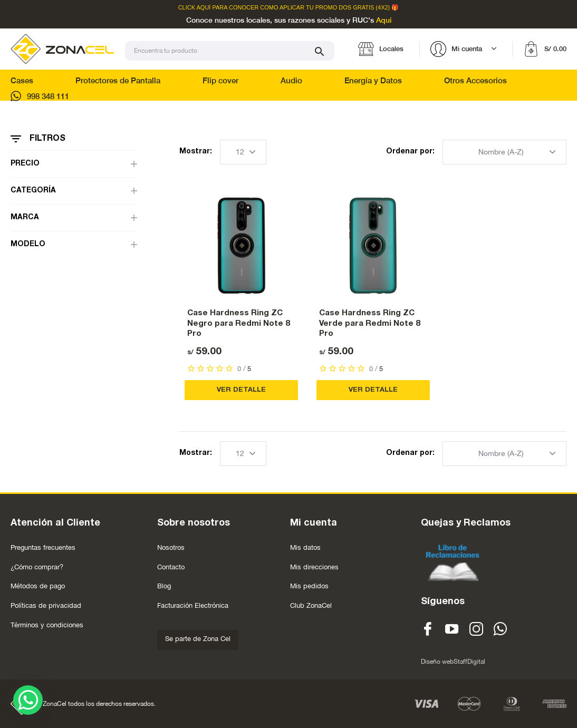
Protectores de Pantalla (118, 80)
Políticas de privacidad (46, 605)
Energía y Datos (373, 80)
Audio (291, 80)
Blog (164, 586)
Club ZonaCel (311, 605)
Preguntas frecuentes (43, 547)
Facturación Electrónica (193, 605)
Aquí (384, 21)
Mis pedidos (309, 586)
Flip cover (220, 80)
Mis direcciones (314, 567)
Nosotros (171, 547)
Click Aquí (195, 8)
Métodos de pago (38, 586)
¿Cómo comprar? (37, 567)
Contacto (171, 567)
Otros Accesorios (475, 80)
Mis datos (305, 547)
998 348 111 (40, 96)
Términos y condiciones (47, 625)
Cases (22, 80)
